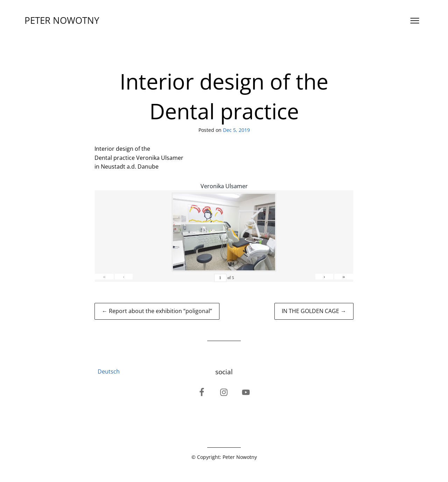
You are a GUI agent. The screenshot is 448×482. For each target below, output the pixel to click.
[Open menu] (415, 21)
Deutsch (109, 371)
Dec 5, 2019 (236, 130)
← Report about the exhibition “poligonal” (157, 311)
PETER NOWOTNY (62, 20)
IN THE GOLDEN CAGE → (314, 311)
